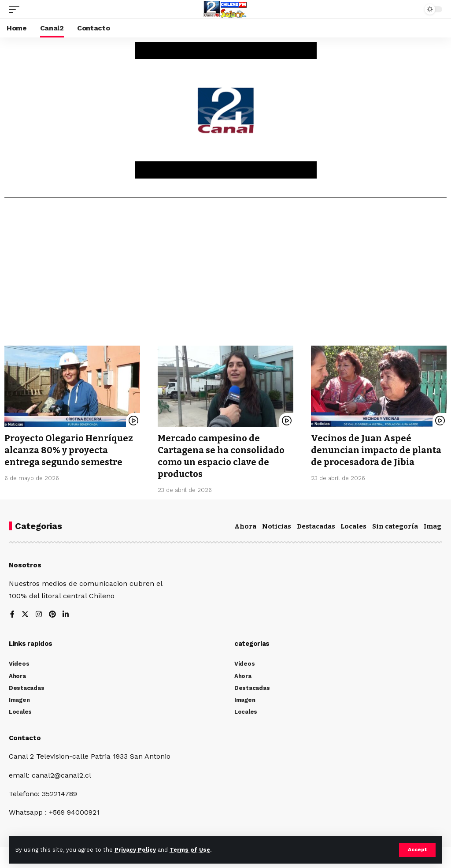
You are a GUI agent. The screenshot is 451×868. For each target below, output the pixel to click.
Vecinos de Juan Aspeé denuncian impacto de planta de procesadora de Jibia (376, 450)
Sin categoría (395, 525)
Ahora (245, 525)
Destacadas (316, 525)
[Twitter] (25, 613)
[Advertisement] (225, 275)
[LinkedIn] (66, 613)
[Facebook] (12, 613)
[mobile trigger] (16, 9)
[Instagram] (39, 613)
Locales (353, 525)
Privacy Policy (135, 850)
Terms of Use (190, 850)
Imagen (437, 525)
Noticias (277, 525)
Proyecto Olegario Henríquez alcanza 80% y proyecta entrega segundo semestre (69, 450)
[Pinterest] (52, 613)
